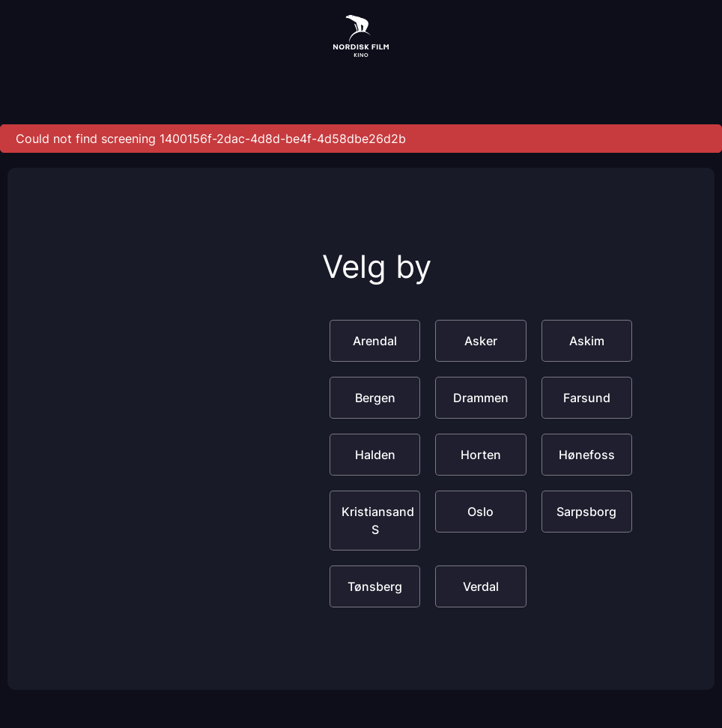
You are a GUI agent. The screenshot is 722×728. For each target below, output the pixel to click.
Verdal (481, 586)
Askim (587, 341)
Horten (481, 455)
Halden (375, 455)
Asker (481, 341)
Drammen (481, 398)
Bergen (375, 398)
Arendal (375, 341)
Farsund (587, 398)
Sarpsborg (586, 512)
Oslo (480, 512)
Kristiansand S (378, 521)
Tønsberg (375, 586)
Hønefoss (587, 455)
